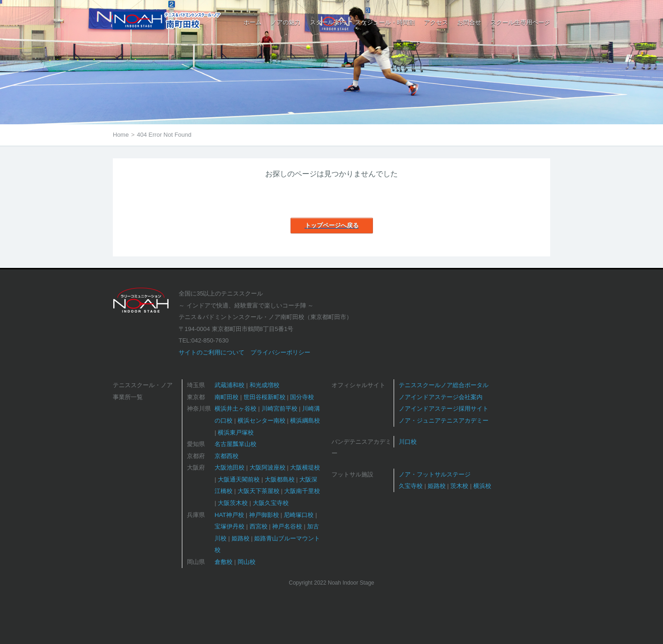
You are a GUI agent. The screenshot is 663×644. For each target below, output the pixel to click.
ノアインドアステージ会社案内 (441, 397)
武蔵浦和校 (230, 385)
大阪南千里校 (302, 491)
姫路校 (241, 538)
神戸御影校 (264, 515)
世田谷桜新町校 (265, 397)
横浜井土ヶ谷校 (236, 409)
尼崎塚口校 (299, 515)
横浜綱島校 (305, 421)
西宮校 (259, 526)
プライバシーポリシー (280, 352)
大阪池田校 (230, 467)
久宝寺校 (411, 486)
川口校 (408, 442)
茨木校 (459, 486)
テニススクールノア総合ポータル (444, 385)
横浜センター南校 (262, 421)
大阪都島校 (280, 479)
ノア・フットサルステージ (435, 474)
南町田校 (227, 397)
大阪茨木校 (233, 503)
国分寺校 (302, 397)
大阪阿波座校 (268, 467)
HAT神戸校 (229, 515)
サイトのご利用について (212, 352)
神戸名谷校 (287, 526)
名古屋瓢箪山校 (236, 444)
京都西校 (227, 456)
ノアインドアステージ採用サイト (444, 409)
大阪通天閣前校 (239, 479)
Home (121, 135)
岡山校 (247, 562)
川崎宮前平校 (279, 409)
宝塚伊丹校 (230, 526)
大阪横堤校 (305, 467)
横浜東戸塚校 (236, 432)
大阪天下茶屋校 (259, 491)
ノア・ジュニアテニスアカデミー (444, 421)
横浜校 (482, 486)
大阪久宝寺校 (271, 503)
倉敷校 (224, 562)
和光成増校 (265, 385)
